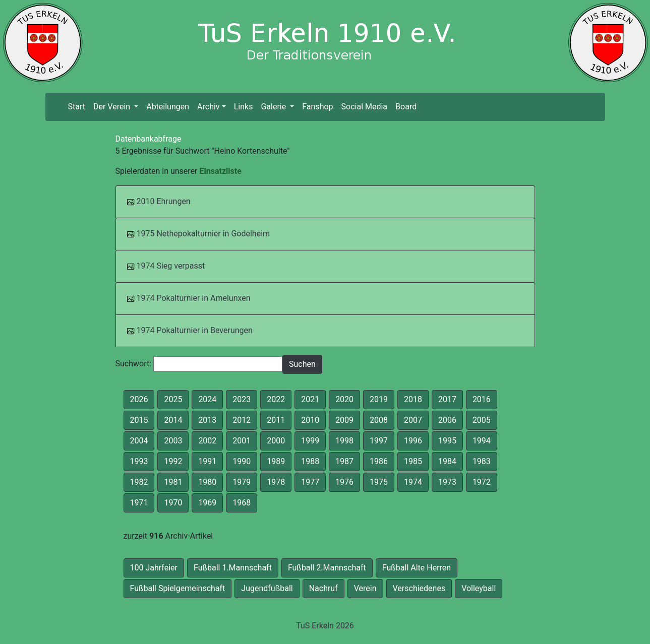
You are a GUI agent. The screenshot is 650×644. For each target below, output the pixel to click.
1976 (344, 482)
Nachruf (323, 588)
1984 (447, 461)
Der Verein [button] (113, 107)
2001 (242, 441)
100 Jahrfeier (154, 568)
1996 (413, 441)
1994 (482, 441)
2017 (447, 399)
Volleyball (479, 588)
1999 (310, 441)
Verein (365, 588)
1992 (173, 461)
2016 (482, 399)
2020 (344, 399)
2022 (276, 399)
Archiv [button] (209, 107)
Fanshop (317, 107)
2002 (207, 441)
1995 (447, 441)
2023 (242, 399)
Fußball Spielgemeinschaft (178, 588)
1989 (276, 461)
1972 (482, 482)
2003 (173, 441)
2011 (276, 420)
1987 (344, 461)
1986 (379, 461)
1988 (310, 461)
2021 (310, 399)
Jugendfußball (267, 588)
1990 (242, 461)
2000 (276, 441)
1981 (173, 482)
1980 (207, 482)
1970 (173, 503)
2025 (173, 399)
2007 (413, 420)
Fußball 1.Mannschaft (233, 568)
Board (406, 107)
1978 (276, 482)
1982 (139, 482)
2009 (344, 420)
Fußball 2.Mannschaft (327, 568)
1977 (310, 482)
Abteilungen (168, 107)
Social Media (365, 107)
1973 (447, 482)
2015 (139, 420)
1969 (207, 503)
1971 (139, 503)
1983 (482, 461)
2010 (310, 420)
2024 (207, 399)
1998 (344, 441)
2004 (139, 441)
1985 (413, 461)
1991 (207, 461)
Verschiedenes (419, 588)
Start (78, 106)
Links (244, 107)
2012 (242, 420)
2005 (482, 420)
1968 (242, 503)
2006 (447, 420)
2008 (379, 420)
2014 (173, 420)
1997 (379, 441)
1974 (413, 482)
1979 (242, 482)
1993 (139, 461)
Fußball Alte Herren (417, 568)
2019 (379, 399)
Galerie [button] (274, 107)
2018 (413, 399)
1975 (379, 482)
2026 (139, 399)
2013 (207, 420)
